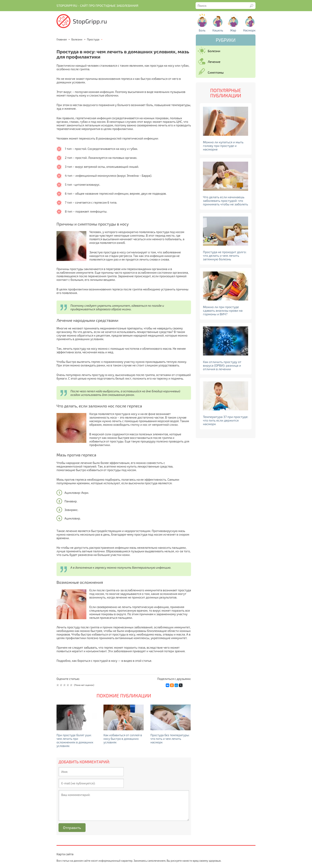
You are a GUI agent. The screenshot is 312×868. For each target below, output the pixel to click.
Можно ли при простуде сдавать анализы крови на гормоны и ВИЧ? (223, 310)
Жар (233, 30)
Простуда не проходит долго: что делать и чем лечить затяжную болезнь (225, 255)
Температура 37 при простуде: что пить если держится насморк (226, 420)
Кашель (218, 30)
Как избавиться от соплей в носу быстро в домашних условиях (123, 739)
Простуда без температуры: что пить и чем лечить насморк (170, 739)
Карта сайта (65, 854)
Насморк (249, 30)
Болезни (214, 51)
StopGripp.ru (90, 21)
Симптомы (216, 72)
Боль (202, 30)
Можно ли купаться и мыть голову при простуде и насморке (223, 146)
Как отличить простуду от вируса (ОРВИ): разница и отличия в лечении (222, 365)
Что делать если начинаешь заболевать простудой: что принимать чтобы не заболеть (226, 201)
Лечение (214, 62)
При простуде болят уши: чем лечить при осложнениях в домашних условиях (75, 740)
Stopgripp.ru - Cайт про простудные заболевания (97, 6)
